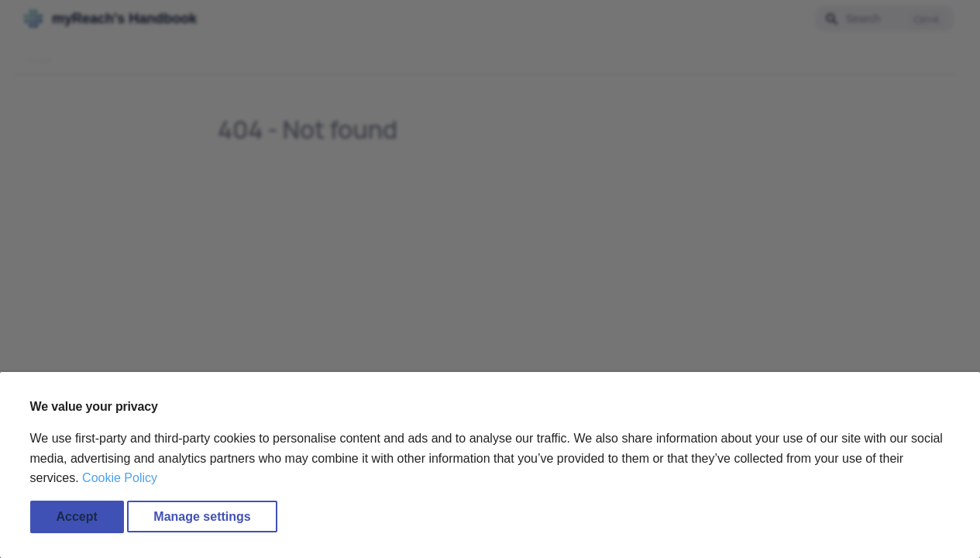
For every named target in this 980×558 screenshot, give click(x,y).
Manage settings (202, 517)
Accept (77, 517)
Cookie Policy (120, 478)
